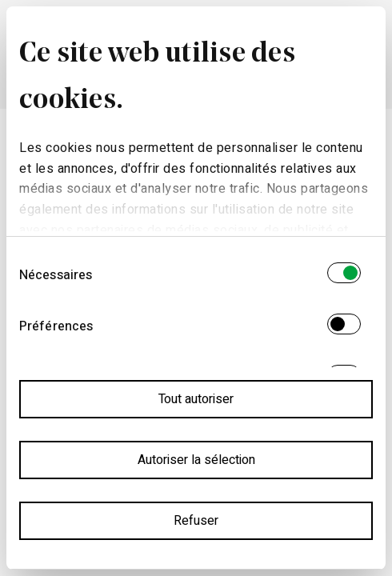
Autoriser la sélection (196, 460)
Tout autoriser (196, 399)
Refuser (196, 521)
